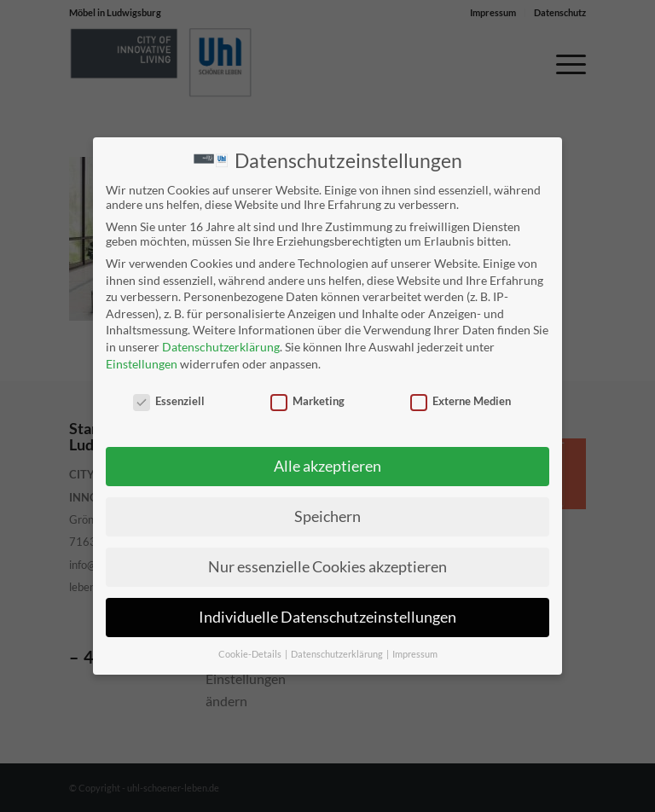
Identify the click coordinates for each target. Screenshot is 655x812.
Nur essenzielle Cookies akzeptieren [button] (327, 566)
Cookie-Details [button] (251, 653)
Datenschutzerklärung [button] (338, 653)
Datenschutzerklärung (221, 346)
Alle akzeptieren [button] (327, 465)
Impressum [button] (415, 653)
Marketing (307, 401)
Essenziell (169, 401)
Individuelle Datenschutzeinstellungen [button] (327, 616)
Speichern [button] (327, 516)
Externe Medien (461, 401)
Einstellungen (142, 363)
